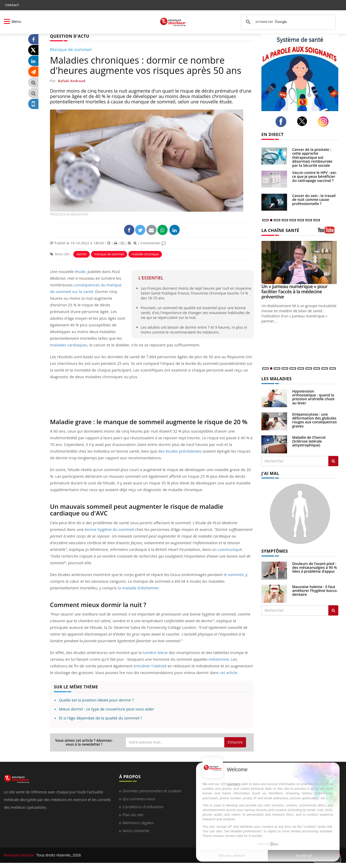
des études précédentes (180, 451)
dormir (82, 254)
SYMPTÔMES (275, 551)
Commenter (153, 243)
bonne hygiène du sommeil (109, 529)
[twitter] (304, 121)
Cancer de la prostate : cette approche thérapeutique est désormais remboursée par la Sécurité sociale (312, 157)
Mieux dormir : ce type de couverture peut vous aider (106, 709)
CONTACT (12, 5)
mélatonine (219, 659)
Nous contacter (136, 831)
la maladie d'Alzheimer (138, 588)
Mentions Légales (138, 823)
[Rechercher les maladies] (333, 461)
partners (234, 784)
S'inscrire (235, 742)
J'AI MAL (270, 473)
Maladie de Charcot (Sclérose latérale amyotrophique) (309, 441)
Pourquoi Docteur (19, 855)
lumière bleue (155, 652)
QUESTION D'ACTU (70, 36)
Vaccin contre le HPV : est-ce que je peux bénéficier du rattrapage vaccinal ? (314, 177)
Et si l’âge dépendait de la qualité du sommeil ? (101, 718)
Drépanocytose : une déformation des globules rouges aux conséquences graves (314, 420)
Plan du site (133, 815)
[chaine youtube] (328, 232)
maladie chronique (145, 254)
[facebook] (282, 122)
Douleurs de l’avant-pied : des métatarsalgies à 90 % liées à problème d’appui (315, 568)
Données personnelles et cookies (152, 791)
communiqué (230, 549)
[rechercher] (288, 22)
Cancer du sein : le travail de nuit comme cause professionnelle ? (314, 200)
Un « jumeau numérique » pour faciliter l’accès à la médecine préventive (294, 291)
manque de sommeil (109, 254)
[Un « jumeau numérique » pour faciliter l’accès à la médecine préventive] (300, 263)
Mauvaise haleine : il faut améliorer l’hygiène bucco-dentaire (315, 591)
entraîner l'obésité (150, 666)
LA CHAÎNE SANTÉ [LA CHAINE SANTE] (280, 230)
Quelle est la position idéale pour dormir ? (96, 700)
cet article (228, 672)
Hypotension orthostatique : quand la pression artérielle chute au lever (313, 397)
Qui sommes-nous (139, 799)
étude (80, 271)
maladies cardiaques (69, 345)
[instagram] (325, 122)
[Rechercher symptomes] (333, 610)
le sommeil (234, 574)
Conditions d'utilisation (143, 807)
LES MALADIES (277, 379)
